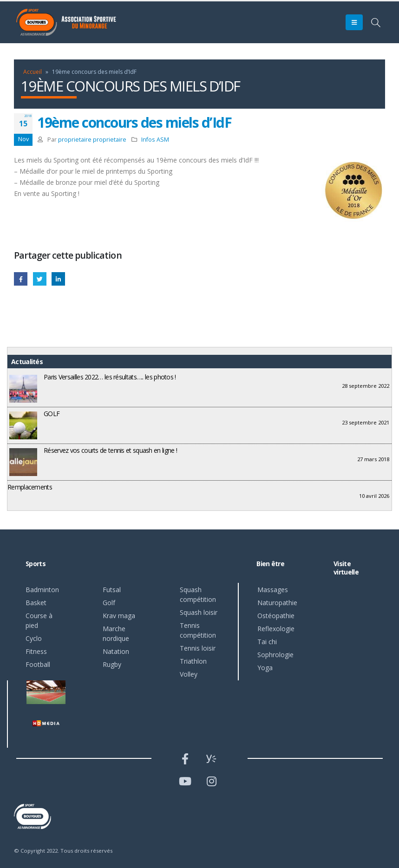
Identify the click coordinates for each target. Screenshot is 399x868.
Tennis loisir (198, 648)
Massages (273, 590)
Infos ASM (155, 140)
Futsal (112, 590)
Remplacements (30, 487)
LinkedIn (58, 279)
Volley (189, 674)
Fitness (36, 651)
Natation (116, 651)
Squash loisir (199, 612)
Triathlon (193, 661)
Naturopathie (277, 603)
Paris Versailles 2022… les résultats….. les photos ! (110, 377)
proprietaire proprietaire (92, 140)
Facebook (21, 279)
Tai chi (267, 642)
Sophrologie (275, 655)
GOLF (52, 414)
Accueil (33, 72)
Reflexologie (276, 629)
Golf (109, 603)
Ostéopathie (276, 616)
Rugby (112, 664)
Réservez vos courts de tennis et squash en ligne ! (110, 450)
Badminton (42, 590)
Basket (36, 603)
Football (38, 664)
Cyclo (34, 638)
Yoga (265, 668)
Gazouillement (40, 279)
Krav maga (119, 616)
